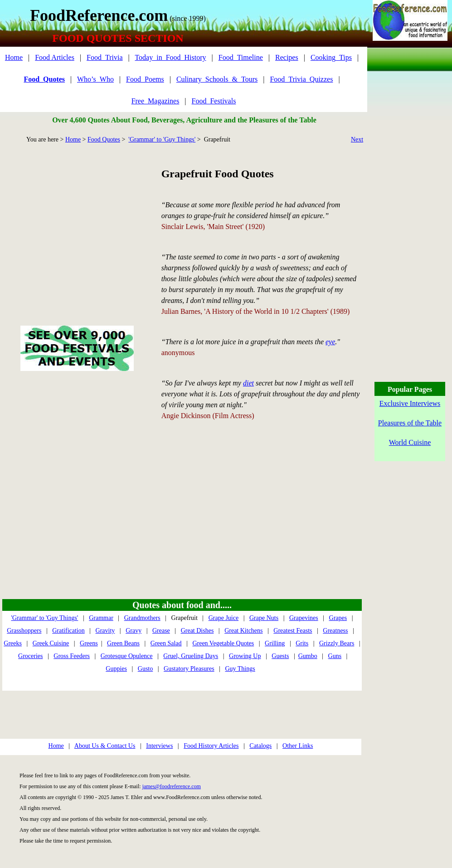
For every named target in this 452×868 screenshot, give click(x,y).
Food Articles (55, 57)
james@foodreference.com (172, 786)
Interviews (159, 746)
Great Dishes (197, 631)
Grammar (101, 618)
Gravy (134, 631)
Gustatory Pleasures (189, 669)
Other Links (298, 746)
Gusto (145, 669)
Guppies (116, 669)
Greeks (13, 643)
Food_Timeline (241, 57)
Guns (335, 656)
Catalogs (260, 746)
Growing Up (245, 656)
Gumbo (308, 656)
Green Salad (166, 643)
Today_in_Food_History (170, 57)
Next (357, 139)
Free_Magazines (156, 101)
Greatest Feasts (293, 631)
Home (14, 57)
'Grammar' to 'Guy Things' (162, 139)
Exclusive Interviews (410, 403)
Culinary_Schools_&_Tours (217, 79)
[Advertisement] (77, 224)
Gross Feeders (72, 656)
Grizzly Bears (337, 643)
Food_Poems (145, 79)
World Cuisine (410, 442)
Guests (280, 656)
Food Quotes (104, 139)
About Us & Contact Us (105, 746)
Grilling (275, 643)
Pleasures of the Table (410, 423)
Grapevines (304, 618)
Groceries (30, 656)
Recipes (287, 57)
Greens (89, 643)
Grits (302, 643)
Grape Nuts (264, 618)
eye (330, 342)
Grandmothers (142, 618)
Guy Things (240, 669)
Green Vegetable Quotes (223, 643)
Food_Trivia (104, 57)
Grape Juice (224, 618)
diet (248, 383)
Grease (161, 631)
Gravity (105, 631)
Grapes (338, 618)
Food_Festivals (214, 101)
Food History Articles (211, 746)
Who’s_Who (95, 79)
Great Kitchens (243, 631)
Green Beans (123, 643)
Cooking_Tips (331, 57)
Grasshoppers (24, 631)
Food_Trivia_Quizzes (301, 79)
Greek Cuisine (51, 643)
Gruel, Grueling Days (191, 656)
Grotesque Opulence (127, 656)
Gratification (68, 631)
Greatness (335, 631)
